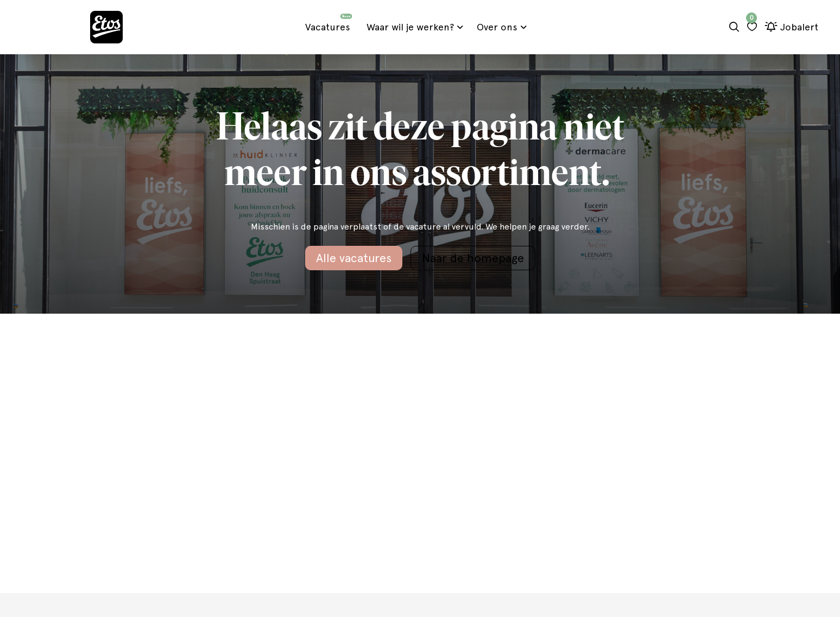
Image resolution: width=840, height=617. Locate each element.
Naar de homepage (473, 258)
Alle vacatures (354, 258)
